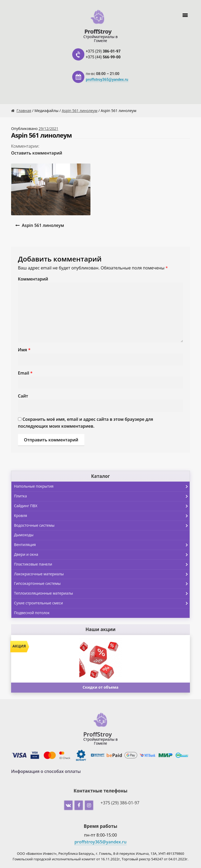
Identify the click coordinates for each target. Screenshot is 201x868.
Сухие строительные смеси (102, 603)
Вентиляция (102, 545)
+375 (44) (103, 57)
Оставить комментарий (37, 153)
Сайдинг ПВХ (102, 506)
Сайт (23, 396)
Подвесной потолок (32, 613)
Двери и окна (102, 555)
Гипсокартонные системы (102, 584)
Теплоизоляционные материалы (102, 594)
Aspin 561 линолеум (79, 111)
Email (25, 373)
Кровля (102, 516)
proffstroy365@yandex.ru (107, 80)
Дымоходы (24, 535)
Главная (24, 111)
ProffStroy (98, 31)
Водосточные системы (102, 526)
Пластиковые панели (102, 564)
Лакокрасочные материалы (102, 574)
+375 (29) (103, 51)
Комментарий (33, 279)
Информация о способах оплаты (46, 771)
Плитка (102, 496)
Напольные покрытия (102, 487)
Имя (24, 350)
